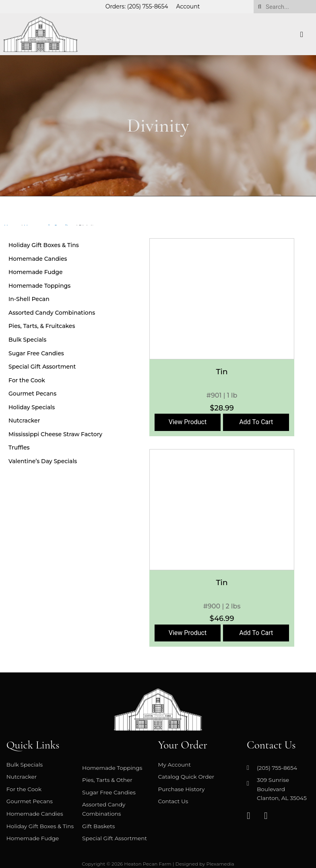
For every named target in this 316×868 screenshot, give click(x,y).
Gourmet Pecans (32, 394)
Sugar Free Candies (36, 353)
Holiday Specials (32, 407)
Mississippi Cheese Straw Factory (55, 434)
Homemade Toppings (39, 286)
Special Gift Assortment (42, 367)
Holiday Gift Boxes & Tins (44, 245)
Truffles (19, 447)
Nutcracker (24, 421)
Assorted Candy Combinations (52, 313)
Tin (222, 372)
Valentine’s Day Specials (43, 461)
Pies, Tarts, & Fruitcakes (42, 326)
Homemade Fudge (36, 272)
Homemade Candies (38, 259)
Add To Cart (256, 422)
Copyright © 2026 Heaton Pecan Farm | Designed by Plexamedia (158, 864)
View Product (188, 422)
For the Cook (27, 380)
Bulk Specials (27, 340)
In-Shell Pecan (29, 299)
